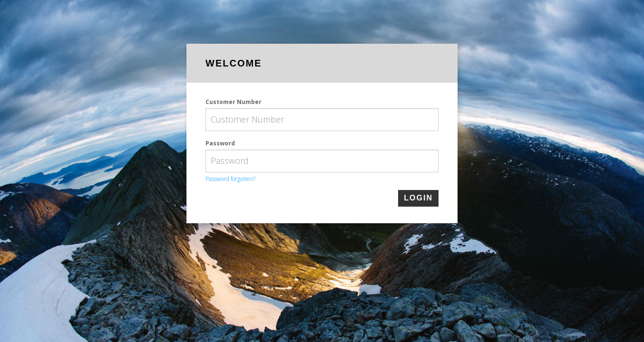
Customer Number (234, 102)
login (418, 198)
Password (220, 143)
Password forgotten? (230, 179)
